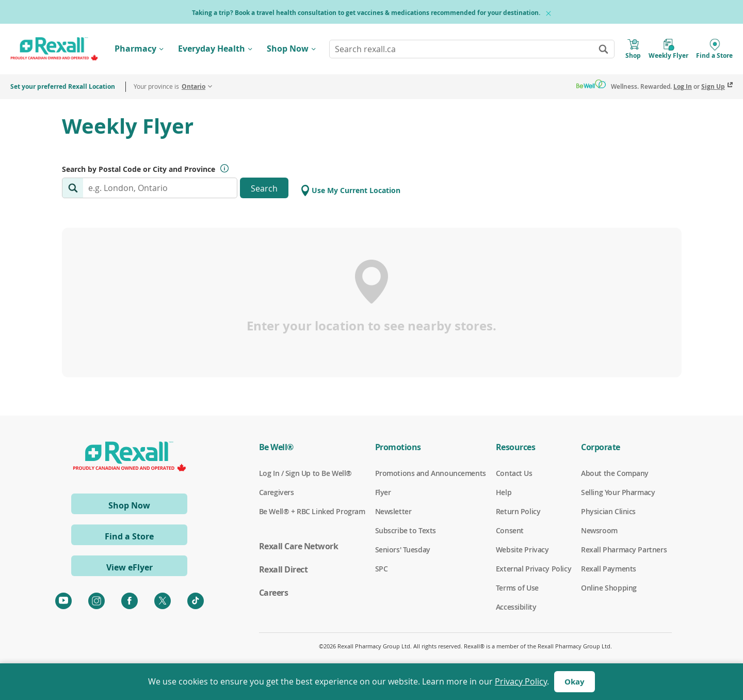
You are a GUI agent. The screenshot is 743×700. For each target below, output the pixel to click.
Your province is (169, 86)
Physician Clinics (608, 512)
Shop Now (288, 49)
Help (504, 492)
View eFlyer (130, 567)
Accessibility (516, 607)
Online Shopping (609, 588)
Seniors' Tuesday (403, 550)
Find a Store (129, 536)
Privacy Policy (521, 681)
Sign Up (713, 86)
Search (264, 188)
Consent (510, 531)
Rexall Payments (609, 569)
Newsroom (599, 531)
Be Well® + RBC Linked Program (312, 512)
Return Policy (518, 512)
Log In (683, 86)
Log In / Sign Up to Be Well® (305, 473)
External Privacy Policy (534, 569)
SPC (382, 569)
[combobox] (472, 49)
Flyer (383, 492)
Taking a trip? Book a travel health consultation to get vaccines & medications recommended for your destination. (366, 13)
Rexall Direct (284, 569)
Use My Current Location (351, 190)
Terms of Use (517, 588)
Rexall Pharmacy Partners (624, 550)
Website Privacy (522, 550)
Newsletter (393, 512)
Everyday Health (212, 49)
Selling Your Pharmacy (618, 492)
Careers (274, 593)
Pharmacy (135, 49)
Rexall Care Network (299, 546)
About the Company (615, 473)
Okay (575, 682)
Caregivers (277, 492)
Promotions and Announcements (431, 473)
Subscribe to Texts (406, 531)
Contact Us (514, 473)
